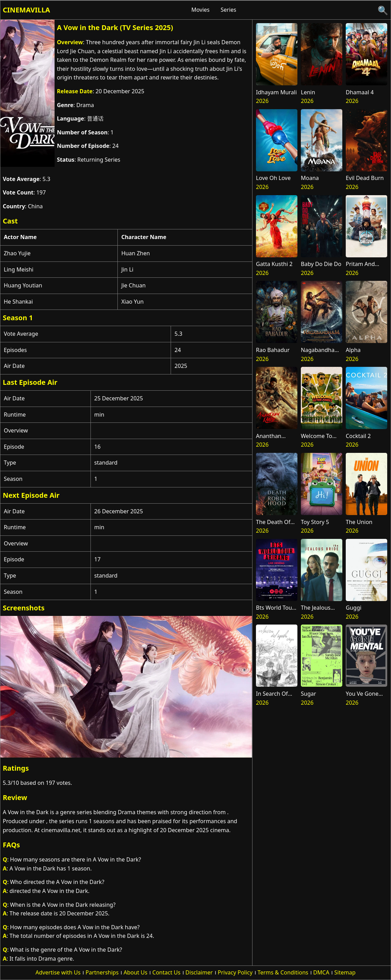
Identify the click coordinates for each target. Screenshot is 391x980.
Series (228, 10)
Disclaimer (199, 972)
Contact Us (166, 972)
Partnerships (102, 972)
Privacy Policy (235, 972)
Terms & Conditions (283, 972)
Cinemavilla (26, 10)
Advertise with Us (58, 972)
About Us (136, 972)
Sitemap (345, 972)
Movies (201, 10)
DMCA (321, 972)
